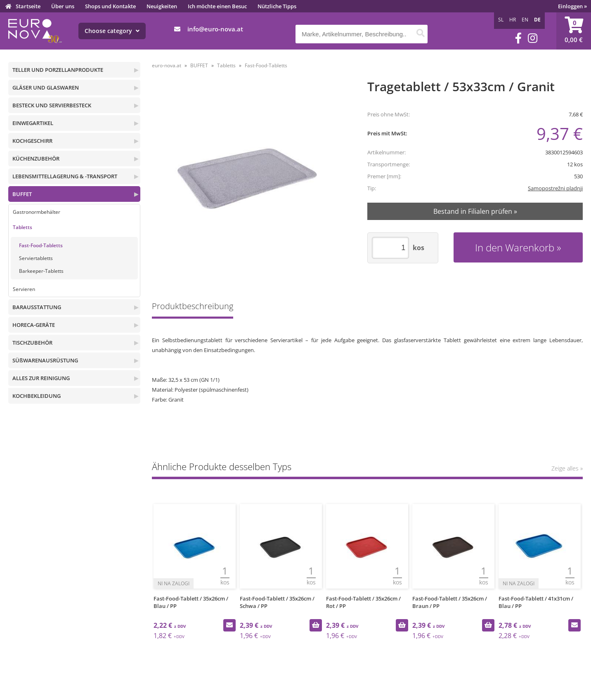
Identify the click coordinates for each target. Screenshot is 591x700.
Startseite (28, 6)
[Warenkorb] (574, 31)
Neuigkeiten (162, 6)
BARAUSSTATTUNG (37, 307)
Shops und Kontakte (110, 6)
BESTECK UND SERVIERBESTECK (52, 105)
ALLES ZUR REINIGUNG (41, 378)
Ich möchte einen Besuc (217, 6)
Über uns (63, 6)
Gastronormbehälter (37, 212)
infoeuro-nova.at (215, 29)
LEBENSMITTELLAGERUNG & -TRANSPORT (65, 176)
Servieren (24, 289)
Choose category (112, 31)
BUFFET (22, 194)
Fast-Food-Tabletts (41, 245)
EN (525, 20)
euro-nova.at (167, 65)
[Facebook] (518, 38)
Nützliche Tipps (277, 6)
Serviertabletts (36, 258)
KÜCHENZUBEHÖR (36, 158)
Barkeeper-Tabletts (41, 271)
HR (513, 20)
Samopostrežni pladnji (555, 188)
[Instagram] (533, 38)
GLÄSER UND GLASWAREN (46, 87)
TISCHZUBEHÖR (32, 343)
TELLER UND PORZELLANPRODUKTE (58, 70)
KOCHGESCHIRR (32, 141)
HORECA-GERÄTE (34, 325)
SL (501, 20)
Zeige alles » (567, 468)
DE (537, 20)
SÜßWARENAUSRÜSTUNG (45, 360)
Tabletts (22, 227)
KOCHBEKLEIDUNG (37, 396)
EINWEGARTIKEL (33, 123)
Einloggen (572, 6)
